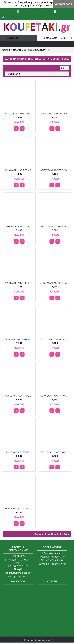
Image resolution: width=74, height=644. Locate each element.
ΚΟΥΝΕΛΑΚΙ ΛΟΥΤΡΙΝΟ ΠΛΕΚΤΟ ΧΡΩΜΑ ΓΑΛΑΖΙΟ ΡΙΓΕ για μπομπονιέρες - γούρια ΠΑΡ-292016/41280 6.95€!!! (20, 396)
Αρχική (6, 50)
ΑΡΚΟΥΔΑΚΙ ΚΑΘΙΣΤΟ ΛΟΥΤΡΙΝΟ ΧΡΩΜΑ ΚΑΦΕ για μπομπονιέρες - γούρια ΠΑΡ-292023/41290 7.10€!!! (55, 170)
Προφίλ (18, 569)
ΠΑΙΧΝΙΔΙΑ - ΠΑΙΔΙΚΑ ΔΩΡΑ (30, 50)
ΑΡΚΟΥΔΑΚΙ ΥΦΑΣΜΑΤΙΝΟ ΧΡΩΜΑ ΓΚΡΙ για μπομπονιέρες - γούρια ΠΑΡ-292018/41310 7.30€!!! (55, 283)
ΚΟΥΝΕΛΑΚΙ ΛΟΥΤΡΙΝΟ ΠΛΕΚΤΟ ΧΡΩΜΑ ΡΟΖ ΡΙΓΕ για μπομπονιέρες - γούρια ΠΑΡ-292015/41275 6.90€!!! (20, 452)
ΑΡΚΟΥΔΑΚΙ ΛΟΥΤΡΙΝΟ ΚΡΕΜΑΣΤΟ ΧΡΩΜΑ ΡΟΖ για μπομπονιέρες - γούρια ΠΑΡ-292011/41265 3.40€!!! (20, 283)
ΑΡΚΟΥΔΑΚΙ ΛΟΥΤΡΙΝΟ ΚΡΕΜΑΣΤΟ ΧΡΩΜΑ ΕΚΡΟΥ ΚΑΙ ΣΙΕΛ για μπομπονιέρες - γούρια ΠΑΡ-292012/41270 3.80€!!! (55, 227)
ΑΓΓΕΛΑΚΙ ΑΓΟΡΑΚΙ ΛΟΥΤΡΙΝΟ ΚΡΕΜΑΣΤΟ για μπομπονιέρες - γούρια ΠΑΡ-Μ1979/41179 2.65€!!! (20, 114)
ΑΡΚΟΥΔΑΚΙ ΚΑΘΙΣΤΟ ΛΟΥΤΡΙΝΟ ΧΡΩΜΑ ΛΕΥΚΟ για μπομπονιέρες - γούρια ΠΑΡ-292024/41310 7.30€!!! (20, 227)
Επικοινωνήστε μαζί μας (18, 573)
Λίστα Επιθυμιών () (52, 560)
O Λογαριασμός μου (52, 553)
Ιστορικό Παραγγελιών (52, 557)
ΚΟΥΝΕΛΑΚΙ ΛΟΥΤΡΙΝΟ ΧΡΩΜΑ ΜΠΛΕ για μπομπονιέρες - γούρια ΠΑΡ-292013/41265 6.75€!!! (55, 452)
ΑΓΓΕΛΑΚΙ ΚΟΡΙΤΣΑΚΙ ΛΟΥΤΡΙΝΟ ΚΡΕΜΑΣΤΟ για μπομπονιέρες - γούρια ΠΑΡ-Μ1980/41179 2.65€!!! (55, 114)
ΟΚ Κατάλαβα (64, 4)
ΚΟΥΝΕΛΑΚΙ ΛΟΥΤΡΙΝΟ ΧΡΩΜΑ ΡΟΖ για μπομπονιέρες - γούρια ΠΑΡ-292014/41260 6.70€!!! (20, 509)
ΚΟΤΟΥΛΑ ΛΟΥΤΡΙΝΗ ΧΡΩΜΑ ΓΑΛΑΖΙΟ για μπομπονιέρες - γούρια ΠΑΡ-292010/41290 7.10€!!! (20, 339)
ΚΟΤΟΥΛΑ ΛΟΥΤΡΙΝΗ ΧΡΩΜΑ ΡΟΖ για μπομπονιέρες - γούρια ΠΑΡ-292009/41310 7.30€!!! (55, 339)
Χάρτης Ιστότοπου (18, 576)
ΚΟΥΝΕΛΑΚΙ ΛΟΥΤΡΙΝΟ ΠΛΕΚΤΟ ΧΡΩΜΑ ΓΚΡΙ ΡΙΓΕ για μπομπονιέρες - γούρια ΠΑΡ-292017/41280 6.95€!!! (55, 396)
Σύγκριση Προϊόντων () (52, 564)
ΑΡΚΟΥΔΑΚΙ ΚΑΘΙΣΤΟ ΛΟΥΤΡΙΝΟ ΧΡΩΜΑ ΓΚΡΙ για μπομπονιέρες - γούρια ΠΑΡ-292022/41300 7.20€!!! (20, 170)
